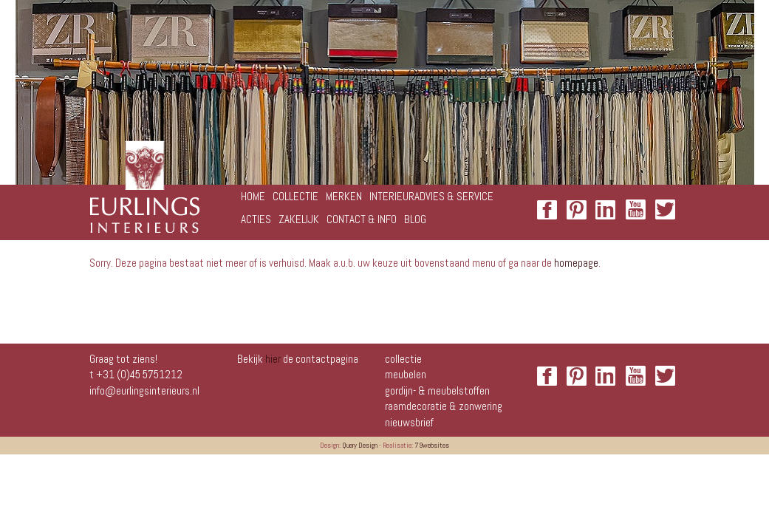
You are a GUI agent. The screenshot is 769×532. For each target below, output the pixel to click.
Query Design (360, 445)
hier (273, 359)
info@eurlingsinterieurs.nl (144, 391)
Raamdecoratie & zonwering (444, 406)
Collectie (403, 359)
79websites (432, 445)
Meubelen (406, 374)
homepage (576, 263)
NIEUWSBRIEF (409, 422)
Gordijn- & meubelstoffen (437, 391)
